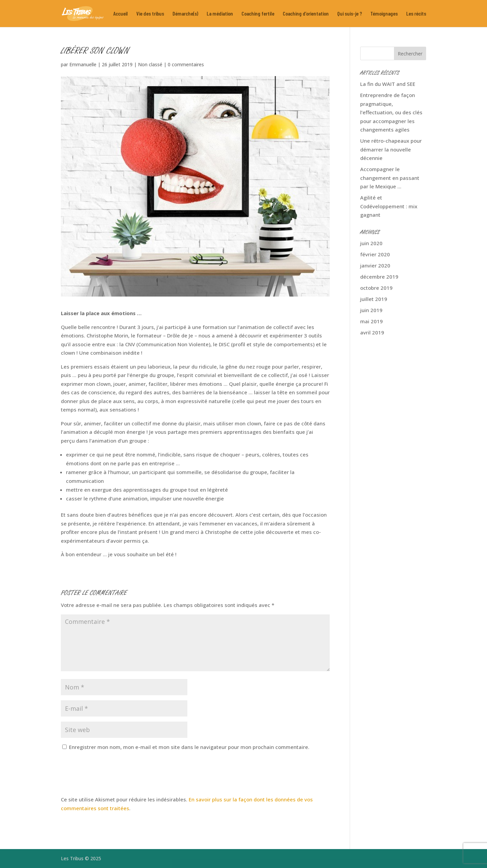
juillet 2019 (374, 299)
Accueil (121, 14)
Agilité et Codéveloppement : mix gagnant (389, 206)
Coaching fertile (258, 14)
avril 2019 (372, 332)
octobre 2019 (376, 288)
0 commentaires (186, 64)
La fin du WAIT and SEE (388, 84)
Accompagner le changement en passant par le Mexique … (390, 178)
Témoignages (384, 14)
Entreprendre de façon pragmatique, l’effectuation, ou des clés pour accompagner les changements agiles (391, 112)
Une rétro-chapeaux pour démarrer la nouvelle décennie (391, 149)
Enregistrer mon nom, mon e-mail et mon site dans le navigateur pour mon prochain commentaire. (189, 747)
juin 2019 (371, 310)
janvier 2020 (375, 265)
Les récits (416, 14)
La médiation (220, 14)
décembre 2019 (379, 277)
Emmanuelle (83, 64)
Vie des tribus (150, 14)
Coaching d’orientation (306, 14)
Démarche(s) (185, 14)
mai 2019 (372, 321)
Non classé (150, 64)
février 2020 (375, 254)
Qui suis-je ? (350, 14)
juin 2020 (371, 243)
